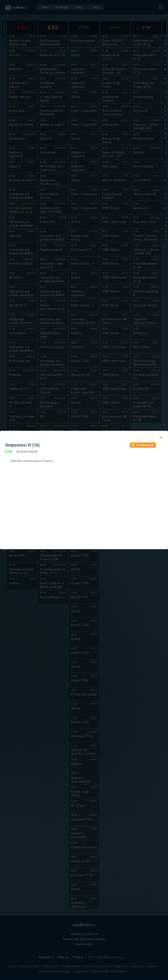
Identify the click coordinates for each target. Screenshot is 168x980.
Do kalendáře (143, 445)
